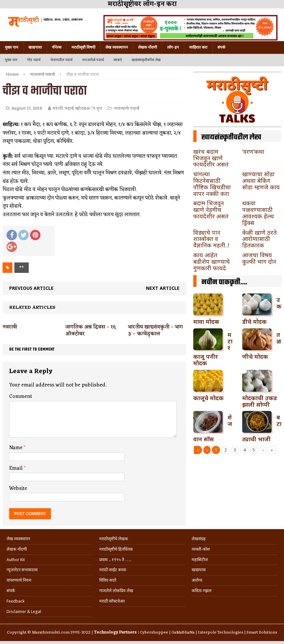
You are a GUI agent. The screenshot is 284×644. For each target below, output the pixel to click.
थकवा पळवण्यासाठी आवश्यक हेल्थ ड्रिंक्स (258, 213)
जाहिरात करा (198, 47)
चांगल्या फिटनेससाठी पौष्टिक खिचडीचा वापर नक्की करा (212, 184)
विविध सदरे (108, 580)
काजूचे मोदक (208, 398)
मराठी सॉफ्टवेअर (112, 601)
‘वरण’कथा (253, 151)
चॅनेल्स (57, 47)
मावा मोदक (206, 322)
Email (16, 468)
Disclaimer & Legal (24, 612)
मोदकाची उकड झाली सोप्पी (260, 401)
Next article (163, 288)
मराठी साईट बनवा (113, 570)
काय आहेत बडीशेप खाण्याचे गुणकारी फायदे (212, 261)
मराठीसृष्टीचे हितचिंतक (116, 549)
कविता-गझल (202, 591)
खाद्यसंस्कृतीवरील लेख (146, 60)
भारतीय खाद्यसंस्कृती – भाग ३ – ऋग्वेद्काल (155, 330)
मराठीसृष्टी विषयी (83, 47)
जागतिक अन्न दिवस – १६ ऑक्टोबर (91, 330)
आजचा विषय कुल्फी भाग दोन (259, 258)
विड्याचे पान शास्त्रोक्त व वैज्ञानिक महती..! (211, 239)
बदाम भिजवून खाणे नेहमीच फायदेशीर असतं (211, 210)
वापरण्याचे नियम (19, 580)
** (22, 267)
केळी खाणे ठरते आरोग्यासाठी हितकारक (260, 239)
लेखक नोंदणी (148, 47)
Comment (21, 397)
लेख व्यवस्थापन (117, 47)
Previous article (31, 288)
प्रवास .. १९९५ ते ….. (115, 560)
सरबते (118, 60)
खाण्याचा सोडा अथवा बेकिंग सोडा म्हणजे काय (261, 181)
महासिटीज (200, 560)
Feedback (16, 601)
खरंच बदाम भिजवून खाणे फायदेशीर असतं (211, 158)
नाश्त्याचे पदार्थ (127, 109)
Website (18, 489)
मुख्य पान (12, 47)
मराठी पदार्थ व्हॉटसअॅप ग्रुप (77, 109)
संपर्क (221, 47)
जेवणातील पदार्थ (61, 60)
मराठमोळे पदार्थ (93, 60)
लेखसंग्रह (199, 539)
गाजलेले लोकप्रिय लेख (116, 591)
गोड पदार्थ (34, 60)
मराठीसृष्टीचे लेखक (114, 539)
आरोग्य (197, 580)
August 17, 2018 (27, 109)
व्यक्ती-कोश (201, 549)
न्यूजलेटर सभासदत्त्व (22, 570)
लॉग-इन (173, 47)
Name (16, 448)
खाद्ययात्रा (35, 47)
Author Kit (16, 560)
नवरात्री (10, 327)
